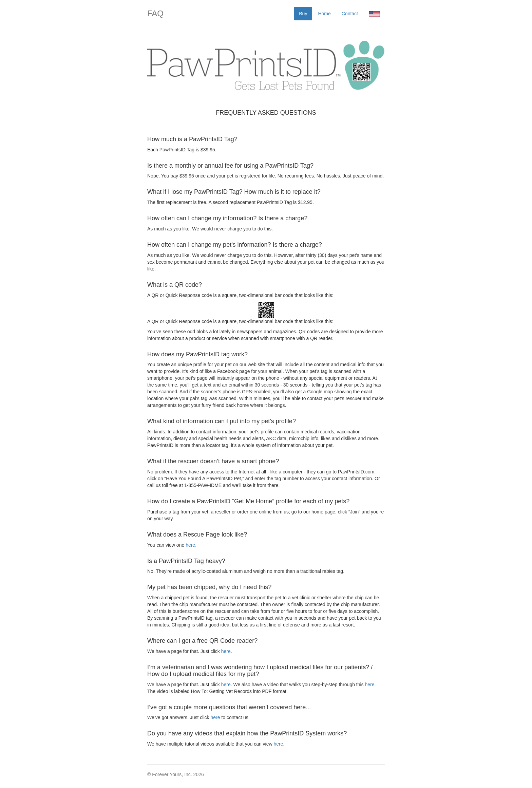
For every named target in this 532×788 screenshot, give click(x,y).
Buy (303, 14)
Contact (350, 14)
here (190, 545)
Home (324, 14)
